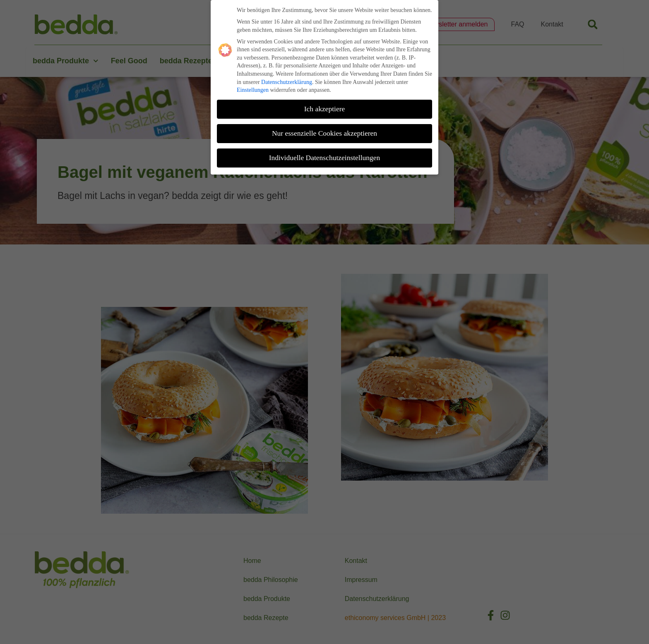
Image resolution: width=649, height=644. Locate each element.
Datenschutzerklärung (287, 80)
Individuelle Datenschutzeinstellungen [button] (325, 155)
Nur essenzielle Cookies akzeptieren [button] (324, 131)
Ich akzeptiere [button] (325, 106)
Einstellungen (253, 88)
